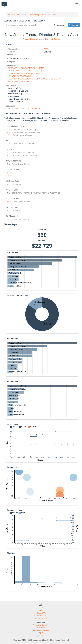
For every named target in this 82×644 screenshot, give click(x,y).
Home (11, 14)
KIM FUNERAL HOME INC (19, 81)
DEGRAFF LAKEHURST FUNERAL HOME (26, 68)
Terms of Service (41, 616)
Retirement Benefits (41, 630)
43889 (10, 135)
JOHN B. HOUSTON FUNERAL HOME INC (26, 73)
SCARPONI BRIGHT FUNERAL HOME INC (26, 71)
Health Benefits (41, 628)
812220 (11, 153)
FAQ (41, 610)
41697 (10, 130)
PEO (41, 633)
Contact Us (41, 613)
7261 (9, 144)
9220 (9, 173)
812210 (11, 155)
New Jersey (34, 14)
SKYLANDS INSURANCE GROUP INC (24, 108)
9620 (46, 49)
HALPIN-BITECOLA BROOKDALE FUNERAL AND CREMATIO (34, 79)
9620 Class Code (49, 14)
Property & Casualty (41, 625)
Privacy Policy (41, 618)
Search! (74, 25)
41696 (10, 132)
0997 (9, 184)
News (41, 608)
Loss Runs (41, 636)
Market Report (53, 39)
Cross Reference (32, 39)
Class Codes (21, 14)
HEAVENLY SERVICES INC (20, 76)
